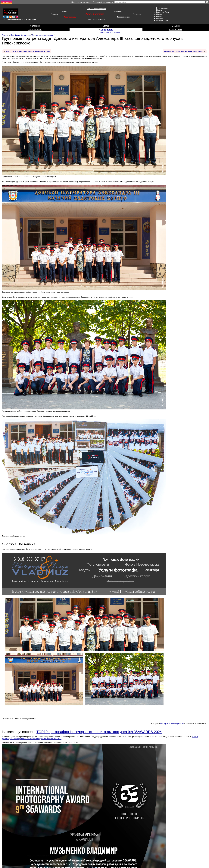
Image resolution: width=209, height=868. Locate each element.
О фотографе (8, 19)
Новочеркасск (162, 8)
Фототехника (176, 29)
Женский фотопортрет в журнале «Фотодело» (183, 51)
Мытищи (160, 18)
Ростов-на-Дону (163, 12)
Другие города (162, 20)
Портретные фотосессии (110, 32)
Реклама (54, 14)
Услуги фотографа (95, 14)
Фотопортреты (70, 17)
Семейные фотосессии (97, 9)
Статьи (106, 26)
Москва (159, 14)
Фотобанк (35, 26)
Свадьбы (118, 11)
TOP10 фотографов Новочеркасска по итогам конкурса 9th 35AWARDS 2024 (99, 732)
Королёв (160, 16)
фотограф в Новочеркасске (172, 723)
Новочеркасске (30, 19)
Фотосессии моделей (97, 19)
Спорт (65, 11)
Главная (5, 35)
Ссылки (176, 26)
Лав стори (137, 14)
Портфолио (107, 29)
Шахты (159, 10)
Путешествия (35, 29)
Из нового (7, 2)
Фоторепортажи (123, 17)
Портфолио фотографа (21, 35)
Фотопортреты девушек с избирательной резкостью (28, 51)
